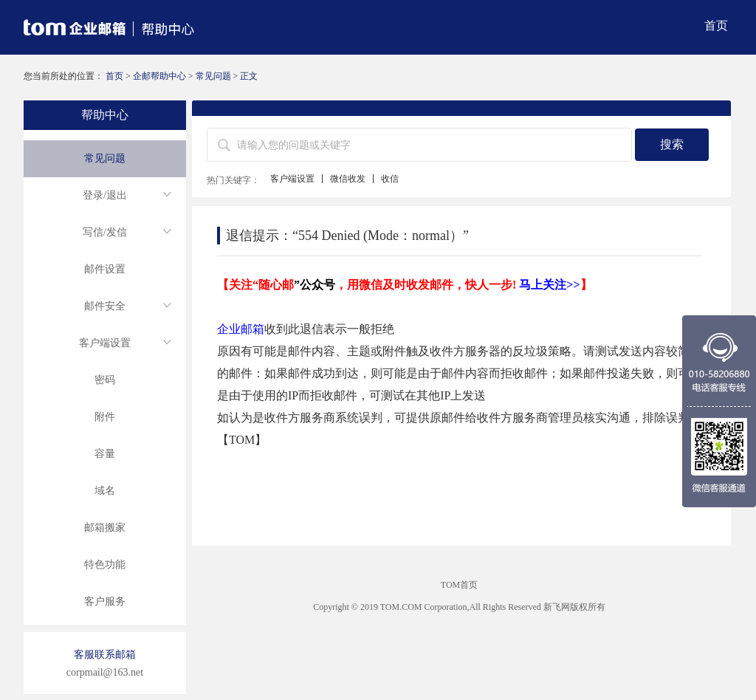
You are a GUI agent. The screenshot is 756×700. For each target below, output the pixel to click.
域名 (105, 491)
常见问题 (213, 76)
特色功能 (105, 565)
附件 (105, 417)
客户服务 (105, 601)
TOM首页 (459, 585)
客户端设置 (292, 179)
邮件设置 (105, 269)
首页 (716, 25)
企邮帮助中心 (159, 76)
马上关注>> (549, 285)
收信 (390, 179)
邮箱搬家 (105, 528)
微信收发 (348, 179)
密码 (105, 380)
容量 (105, 454)
